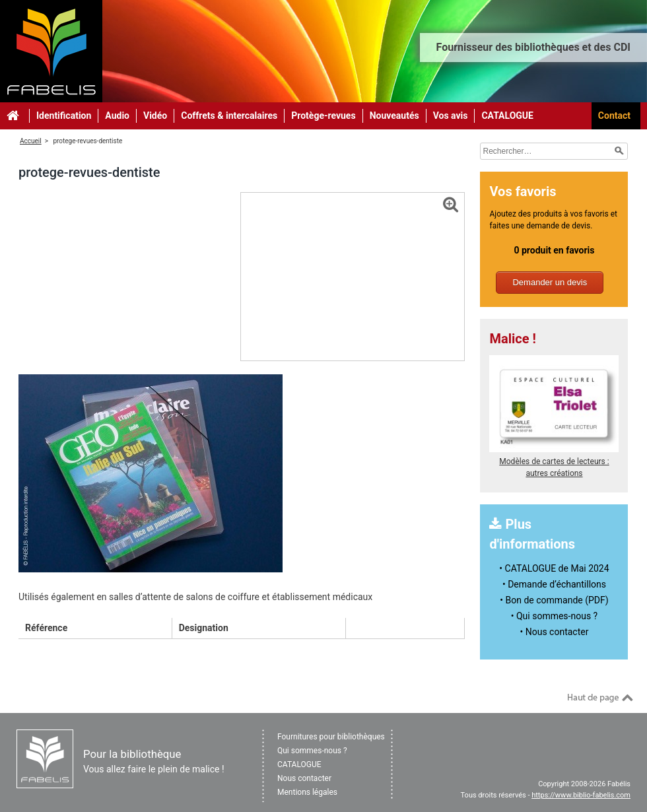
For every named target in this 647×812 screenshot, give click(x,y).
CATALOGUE (507, 116)
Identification (64, 116)
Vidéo (155, 116)
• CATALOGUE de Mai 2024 (554, 568)
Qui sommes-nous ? (312, 751)
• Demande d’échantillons (554, 584)
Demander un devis (550, 282)
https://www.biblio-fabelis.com (581, 795)
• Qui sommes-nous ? (554, 616)
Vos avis (451, 116)
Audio (117, 116)
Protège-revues (323, 116)
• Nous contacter (555, 632)
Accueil (31, 141)
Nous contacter (304, 778)
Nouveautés (394, 116)
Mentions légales (307, 792)
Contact (614, 116)
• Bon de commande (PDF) (554, 600)
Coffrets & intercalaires (229, 116)
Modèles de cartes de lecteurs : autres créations (554, 461)
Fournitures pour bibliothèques (331, 737)
